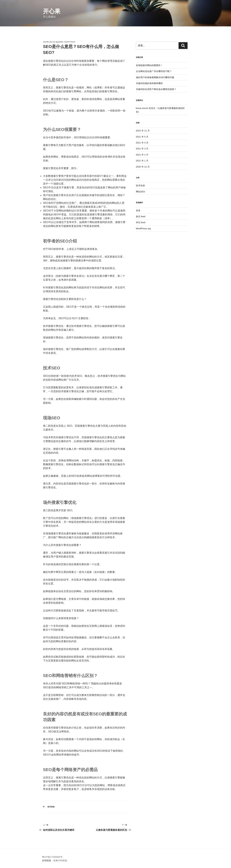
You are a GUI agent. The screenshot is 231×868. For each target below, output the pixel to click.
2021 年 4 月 (142, 143)
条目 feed (141, 216)
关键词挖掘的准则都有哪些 (149, 83)
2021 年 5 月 (142, 137)
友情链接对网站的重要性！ (149, 65)
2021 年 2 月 (142, 155)
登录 (138, 211)
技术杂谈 (51, 807)
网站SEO (141, 192)
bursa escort (142, 108)
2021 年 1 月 (142, 161)
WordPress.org (143, 229)
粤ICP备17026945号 (52, 857)
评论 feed (141, 222)
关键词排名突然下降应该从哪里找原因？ (156, 89)
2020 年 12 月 (143, 167)
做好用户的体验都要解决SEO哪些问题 (155, 77)
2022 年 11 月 (143, 131)
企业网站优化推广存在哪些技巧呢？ (154, 71)
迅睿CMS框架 (60, 860)
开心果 (52, 11)
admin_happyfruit (66, 42)
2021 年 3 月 (142, 149)
